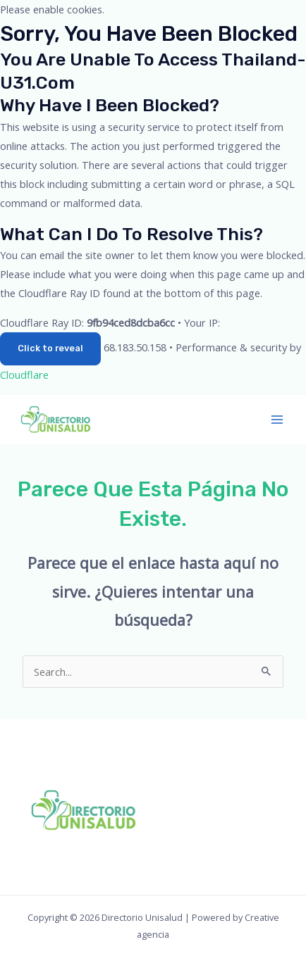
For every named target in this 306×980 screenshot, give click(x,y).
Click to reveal (50, 348)
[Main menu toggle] (277, 420)
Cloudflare (24, 375)
